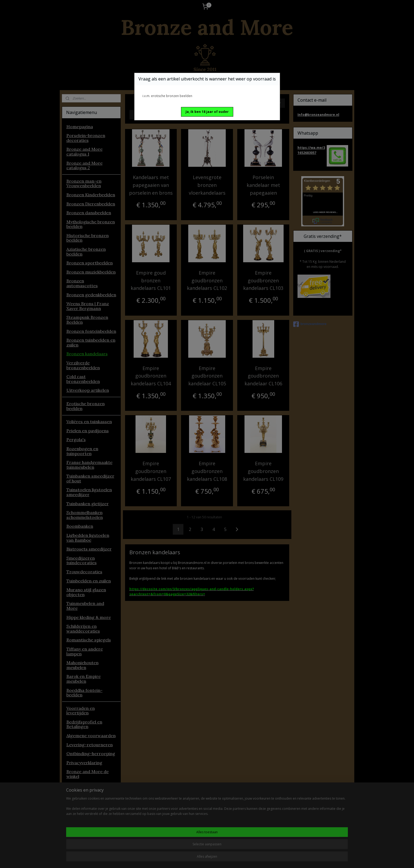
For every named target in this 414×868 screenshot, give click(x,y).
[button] (207, 112)
